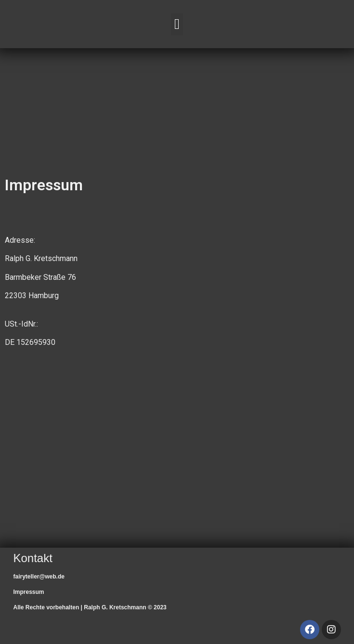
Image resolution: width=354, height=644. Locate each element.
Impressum (29, 592)
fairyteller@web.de (39, 577)
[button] (177, 24)
